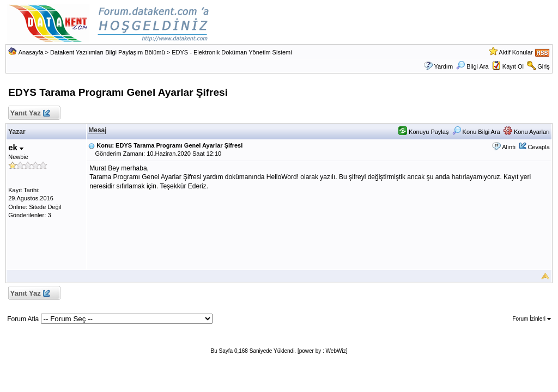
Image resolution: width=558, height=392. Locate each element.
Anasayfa (31, 52)
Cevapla (538, 147)
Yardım (443, 66)
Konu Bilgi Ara (476, 132)
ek (16, 147)
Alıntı (509, 147)
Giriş (544, 66)
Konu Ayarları (527, 132)
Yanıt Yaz (30, 114)
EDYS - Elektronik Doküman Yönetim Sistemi (232, 52)
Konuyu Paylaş (423, 132)
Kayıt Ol (513, 66)
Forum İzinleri (531, 319)
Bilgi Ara (472, 66)
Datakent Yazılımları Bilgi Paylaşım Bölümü (108, 52)
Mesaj (97, 130)
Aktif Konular (515, 52)
